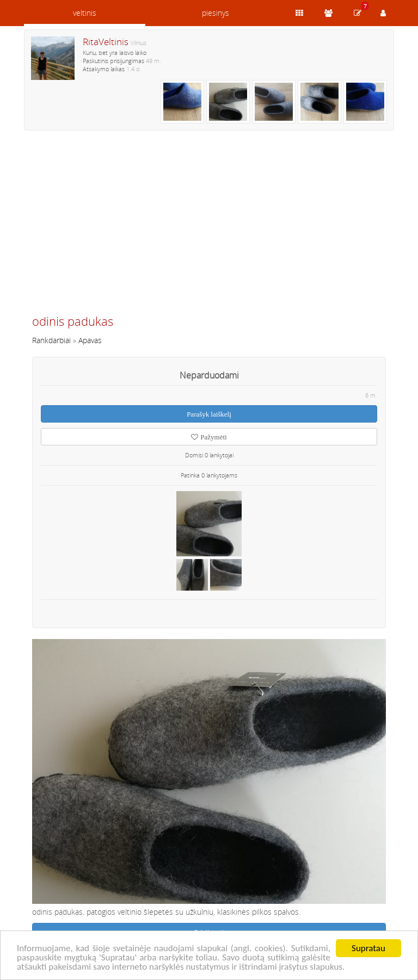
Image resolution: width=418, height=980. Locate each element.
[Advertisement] (209, 227)
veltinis (85, 13)
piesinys (216, 13)
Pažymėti (209, 437)
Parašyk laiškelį (209, 414)
